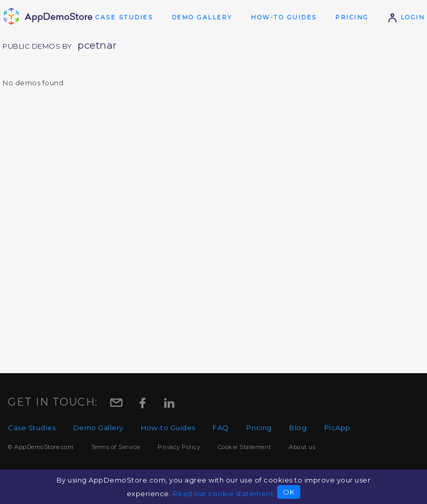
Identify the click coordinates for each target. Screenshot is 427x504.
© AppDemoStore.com (41, 447)
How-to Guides (284, 17)
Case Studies (124, 17)
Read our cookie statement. (224, 494)
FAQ (221, 428)
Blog (298, 428)
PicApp (337, 428)
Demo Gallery (202, 17)
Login (406, 17)
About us (302, 447)
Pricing (352, 17)
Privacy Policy (179, 447)
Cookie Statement (245, 447)
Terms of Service (116, 447)
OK (289, 492)
